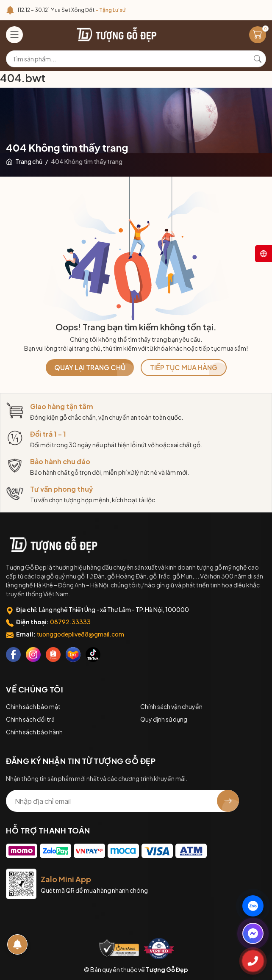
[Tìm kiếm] (258, 59)
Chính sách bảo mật (33, 706)
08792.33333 (70, 622)
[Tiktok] (93, 655)
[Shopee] (53, 655)
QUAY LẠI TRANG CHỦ (90, 367)
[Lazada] (73, 655)
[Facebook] (13, 655)
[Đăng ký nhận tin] (228, 801)
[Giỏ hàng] (258, 35)
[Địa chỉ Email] (122, 801)
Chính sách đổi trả (30, 719)
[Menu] (14, 35)
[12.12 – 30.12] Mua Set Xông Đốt (72, 10)
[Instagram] (33, 655)
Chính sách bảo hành (34, 732)
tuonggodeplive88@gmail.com (80, 634)
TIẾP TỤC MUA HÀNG (184, 367)
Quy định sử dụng (164, 719)
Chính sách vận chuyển (171, 706)
